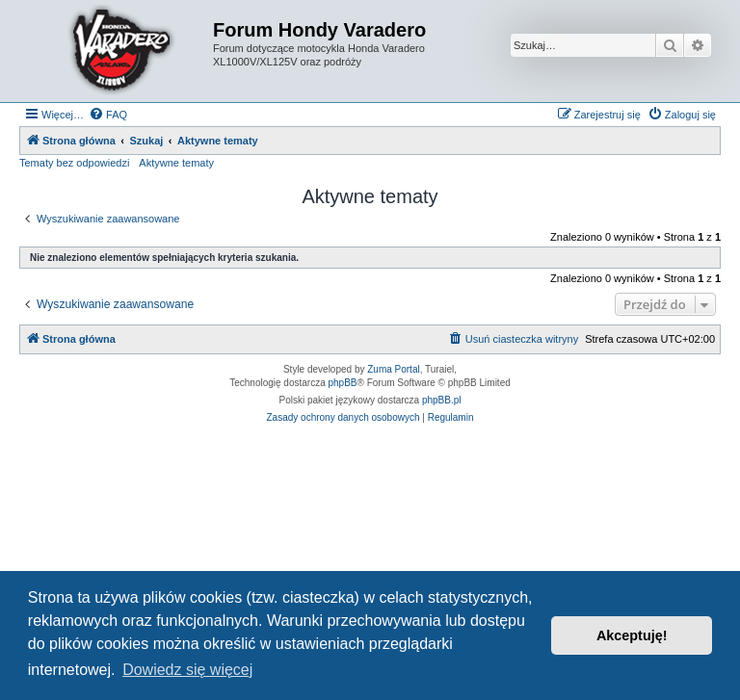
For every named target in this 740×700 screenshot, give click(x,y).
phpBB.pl (442, 400)
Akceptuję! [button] (632, 635)
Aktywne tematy (176, 163)
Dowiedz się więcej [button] (187, 670)
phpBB (343, 383)
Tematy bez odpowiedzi (74, 163)
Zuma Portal (393, 369)
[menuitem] (108, 115)
